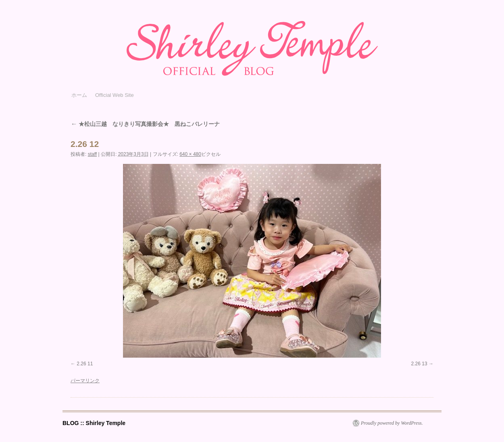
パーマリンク (85, 381)
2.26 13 (419, 364)
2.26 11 (85, 364)
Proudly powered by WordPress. (392, 423)
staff (92, 154)
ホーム (79, 95)
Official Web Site (115, 95)
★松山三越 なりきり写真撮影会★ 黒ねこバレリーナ (145, 124)
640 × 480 (190, 154)
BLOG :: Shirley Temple (94, 423)
